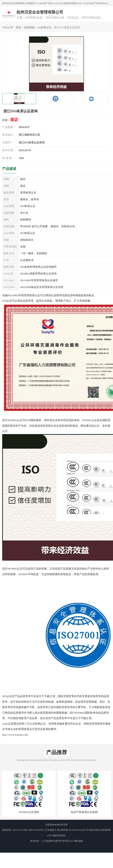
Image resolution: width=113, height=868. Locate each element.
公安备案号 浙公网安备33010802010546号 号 (67, 830)
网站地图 (79, 841)
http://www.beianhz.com (15, 735)
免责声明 (58, 841)
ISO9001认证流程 (29, 812)
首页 (18, 27)
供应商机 (29, 27)
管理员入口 (68, 841)
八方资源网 (47, 841)
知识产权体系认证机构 (84, 812)
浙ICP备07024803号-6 (34, 830)
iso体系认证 (44, 27)
